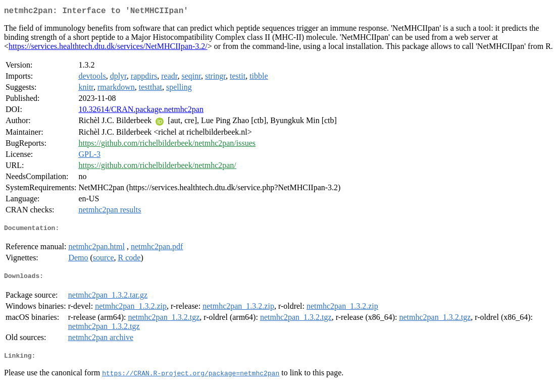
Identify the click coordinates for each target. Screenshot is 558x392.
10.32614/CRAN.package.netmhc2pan (141, 111)
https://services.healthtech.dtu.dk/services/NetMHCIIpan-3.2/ (108, 48)
